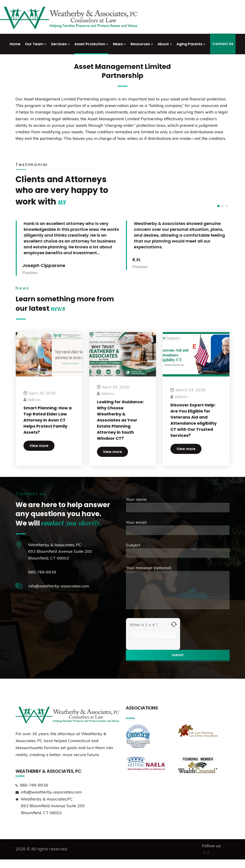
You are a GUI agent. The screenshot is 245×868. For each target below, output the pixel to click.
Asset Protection (90, 44)
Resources (140, 44)
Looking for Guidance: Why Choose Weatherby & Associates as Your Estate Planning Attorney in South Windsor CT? (117, 419)
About (163, 44)
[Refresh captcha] (174, 624)
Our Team (34, 44)
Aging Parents (189, 44)
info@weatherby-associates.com (59, 586)
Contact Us (223, 44)
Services (59, 44)
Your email (178, 527)
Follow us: (212, 846)
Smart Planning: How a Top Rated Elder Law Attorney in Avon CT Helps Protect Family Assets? (47, 419)
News (118, 44)
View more (39, 445)
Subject (178, 550)
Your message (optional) (178, 588)
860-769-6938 (42, 572)
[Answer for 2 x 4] (153, 635)
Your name (178, 504)
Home (15, 44)
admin (34, 398)
